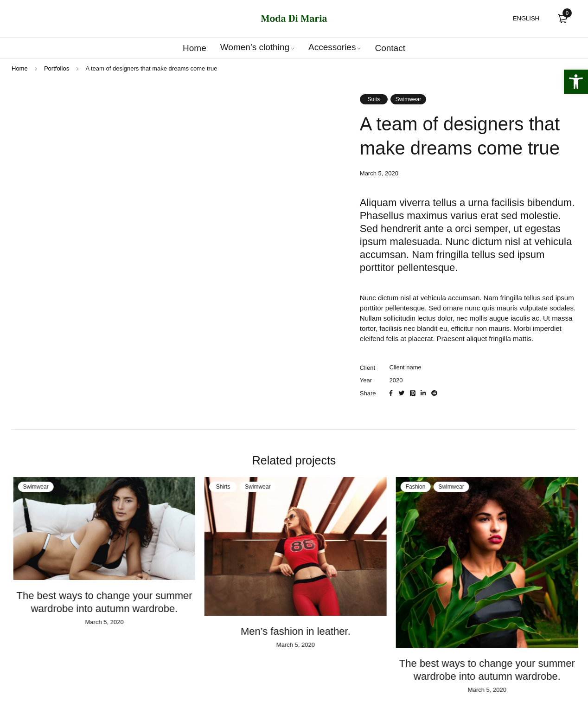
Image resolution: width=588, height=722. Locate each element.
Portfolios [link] (57, 68)
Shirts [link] (232, 487)
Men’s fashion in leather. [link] (304, 631)
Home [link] (20, 68)
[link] (576, 82)
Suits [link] (374, 99)
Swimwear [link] (408, 99)
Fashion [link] (424, 487)
